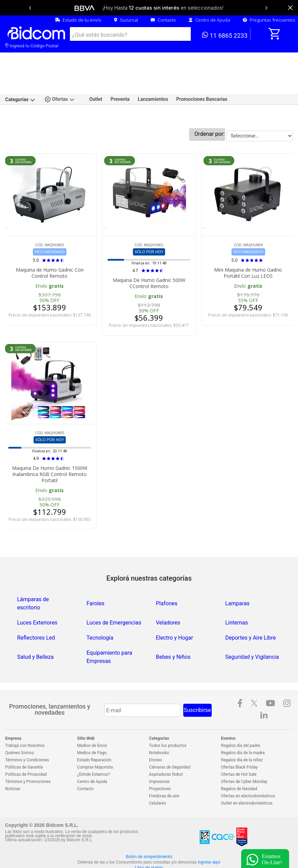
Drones (156, 737)
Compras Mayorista (95, 745)
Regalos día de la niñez (242, 737)
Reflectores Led (36, 615)
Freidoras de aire (164, 773)
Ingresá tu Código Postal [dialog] (32, 46)
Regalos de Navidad (239, 766)
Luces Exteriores (37, 600)
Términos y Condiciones (27, 737)
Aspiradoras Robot (166, 752)
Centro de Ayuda (209, 20)
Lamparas (238, 581)
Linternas (237, 600)
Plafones (167, 581)
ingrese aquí (209, 840)
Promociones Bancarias (202, 76)
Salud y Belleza (35, 634)
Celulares (158, 781)
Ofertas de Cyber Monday (244, 759)
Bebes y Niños (173, 634)
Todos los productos (168, 723)
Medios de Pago (92, 730)
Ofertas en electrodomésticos (248, 773)
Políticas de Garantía (24, 745)
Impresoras (159, 759)
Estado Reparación (94, 737)
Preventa (120, 76)
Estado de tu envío (78, 20)
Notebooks (159, 730)
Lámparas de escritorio (33, 581)
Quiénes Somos (20, 730)
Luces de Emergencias (114, 600)
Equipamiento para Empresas (109, 634)
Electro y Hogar (175, 615)
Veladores (168, 600)
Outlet (96, 76)
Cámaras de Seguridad (170, 745)
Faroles (96, 581)
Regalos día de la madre (243, 730)
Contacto (163, 20)
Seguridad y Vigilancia (252, 634)
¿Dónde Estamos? (94, 752)
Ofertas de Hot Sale (239, 752)
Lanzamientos (153, 76)
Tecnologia (100, 615)
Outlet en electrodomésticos (247, 781)
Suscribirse (197, 687)
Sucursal (126, 20)
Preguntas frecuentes (269, 20)
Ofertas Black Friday (239, 745)
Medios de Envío (92, 723)
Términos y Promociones (28, 759)
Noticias (13, 766)
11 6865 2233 (225, 35)
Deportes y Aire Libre (251, 615)
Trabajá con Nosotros (25, 723)
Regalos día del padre (241, 723)
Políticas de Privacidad (26, 752)
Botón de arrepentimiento (149, 834)
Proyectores (160, 766)
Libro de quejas (149, 845)
